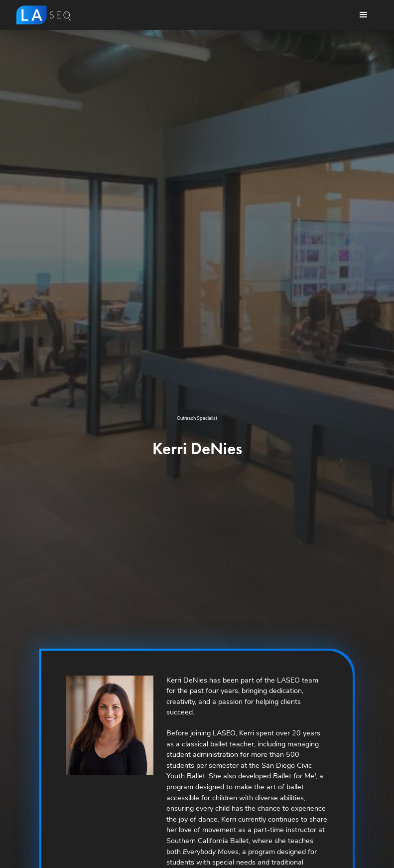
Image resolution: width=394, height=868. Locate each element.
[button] (364, 15)
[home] (44, 15)
